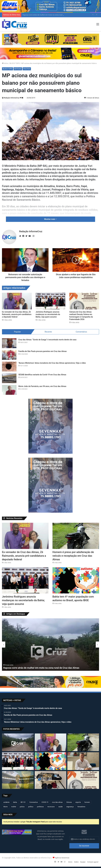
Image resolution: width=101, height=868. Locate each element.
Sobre (76, 862)
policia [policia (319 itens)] (22, 807)
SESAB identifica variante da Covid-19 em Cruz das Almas (42, 375)
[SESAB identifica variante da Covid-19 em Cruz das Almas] (9, 378)
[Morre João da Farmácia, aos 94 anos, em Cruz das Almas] (9, 390)
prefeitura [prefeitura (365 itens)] (40, 807)
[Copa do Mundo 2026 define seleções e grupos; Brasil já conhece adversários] (18, 780)
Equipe (83, 862)
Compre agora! (93, 862)
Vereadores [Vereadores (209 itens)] (81, 807)
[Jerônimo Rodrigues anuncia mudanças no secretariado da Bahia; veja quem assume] (50, 301)
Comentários (81, 332)
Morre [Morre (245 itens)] (6, 807)
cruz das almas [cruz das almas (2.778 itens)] (57, 802)
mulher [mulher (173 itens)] (14, 807)
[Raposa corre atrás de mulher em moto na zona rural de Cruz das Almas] (18, 742)
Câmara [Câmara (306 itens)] (69, 802)
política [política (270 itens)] (31, 807)
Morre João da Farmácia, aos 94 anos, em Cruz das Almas (42, 386)
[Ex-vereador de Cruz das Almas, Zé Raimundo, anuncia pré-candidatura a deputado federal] (17, 301)
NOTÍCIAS (18, 69)
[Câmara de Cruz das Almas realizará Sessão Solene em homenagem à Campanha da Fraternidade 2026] (84, 301)
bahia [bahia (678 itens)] (15, 802)
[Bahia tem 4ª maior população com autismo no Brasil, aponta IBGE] (76, 580)
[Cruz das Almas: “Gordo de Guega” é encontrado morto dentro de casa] (9, 343)
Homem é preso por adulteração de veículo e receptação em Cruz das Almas (73, 556)
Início (5, 63)
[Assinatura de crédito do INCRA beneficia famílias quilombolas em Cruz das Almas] (83, 761)
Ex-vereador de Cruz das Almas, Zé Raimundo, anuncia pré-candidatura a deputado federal (17, 314)
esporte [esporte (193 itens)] (78, 802)
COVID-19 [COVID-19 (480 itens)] (45, 802)
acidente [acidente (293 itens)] (6, 802)
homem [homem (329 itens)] (87, 802)
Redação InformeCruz (12, 98)
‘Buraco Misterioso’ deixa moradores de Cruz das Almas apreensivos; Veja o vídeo (52, 363)
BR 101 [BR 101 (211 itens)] (23, 802)
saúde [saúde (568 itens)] (60, 807)
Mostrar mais (50, 219)
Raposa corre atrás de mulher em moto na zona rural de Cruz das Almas (41, 668)
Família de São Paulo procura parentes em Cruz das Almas (43, 351)
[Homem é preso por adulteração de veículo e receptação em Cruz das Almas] (76, 536)
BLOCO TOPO (15, 63)
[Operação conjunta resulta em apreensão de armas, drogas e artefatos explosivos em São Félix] (51, 780)
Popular (17, 332)
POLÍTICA (27, 69)
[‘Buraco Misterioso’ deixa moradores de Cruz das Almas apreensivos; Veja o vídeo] (9, 367)
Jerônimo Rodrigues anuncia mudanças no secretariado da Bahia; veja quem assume (48, 314)
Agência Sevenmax (62, 858)
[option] (50, 645)
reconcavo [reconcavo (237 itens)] (51, 807)
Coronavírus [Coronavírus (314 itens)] (34, 802)
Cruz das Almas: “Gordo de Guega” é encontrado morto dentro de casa (47, 340)
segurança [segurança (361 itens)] (70, 807)
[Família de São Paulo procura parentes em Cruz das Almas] (9, 355)
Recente (48, 332)
